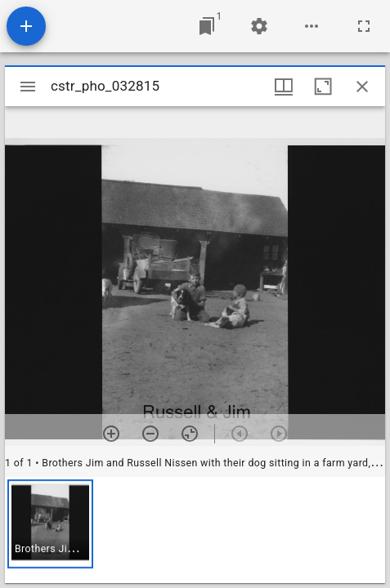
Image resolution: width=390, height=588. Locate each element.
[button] (50, 524)
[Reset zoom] (190, 434)
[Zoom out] (150, 434)
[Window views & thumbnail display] (284, 87)
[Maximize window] (323, 87)
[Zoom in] (111, 434)
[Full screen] (364, 26)
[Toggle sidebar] (28, 87)
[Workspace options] (312, 26)
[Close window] (362, 87)
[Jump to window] (207, 26)
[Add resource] (26, 26)
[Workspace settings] (259, 26)
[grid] (195, 530)
